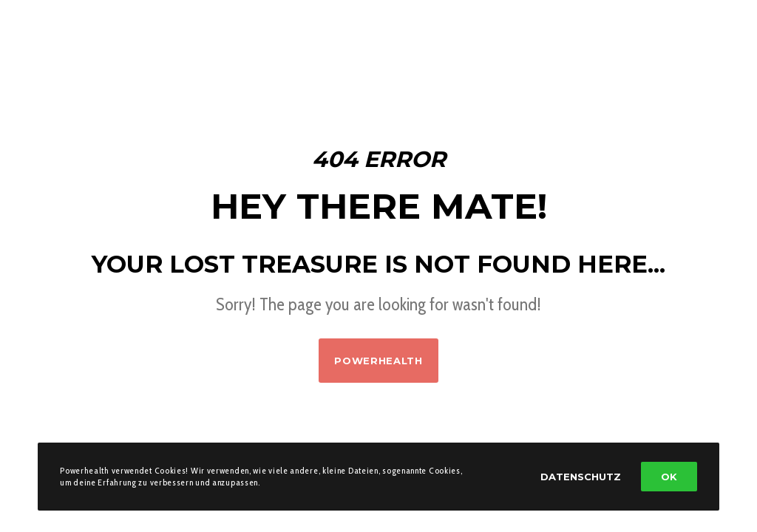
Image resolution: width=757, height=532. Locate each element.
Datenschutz (581, 477)
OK (669, 477)
